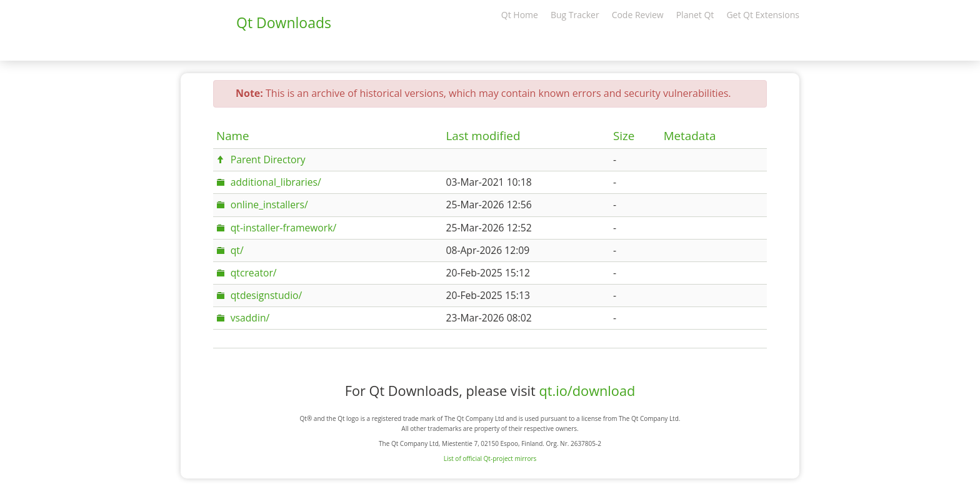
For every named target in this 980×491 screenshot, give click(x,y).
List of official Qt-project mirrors (490, 458)
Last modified (483, 136)
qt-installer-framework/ (283, 228)
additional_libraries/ (276, 182)
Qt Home (520, 15)
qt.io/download (587, 391)
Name (233, 136)
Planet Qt (695, 15)
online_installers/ (269, 205)
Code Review (638, 15)
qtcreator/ (254, 273)
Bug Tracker (575, 15)
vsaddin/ (250, 318)
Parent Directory (268, 159)
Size (624, 136)
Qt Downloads (284, 23)
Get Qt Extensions (763, 15)
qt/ (237, 250)
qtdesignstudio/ (267, 295)
